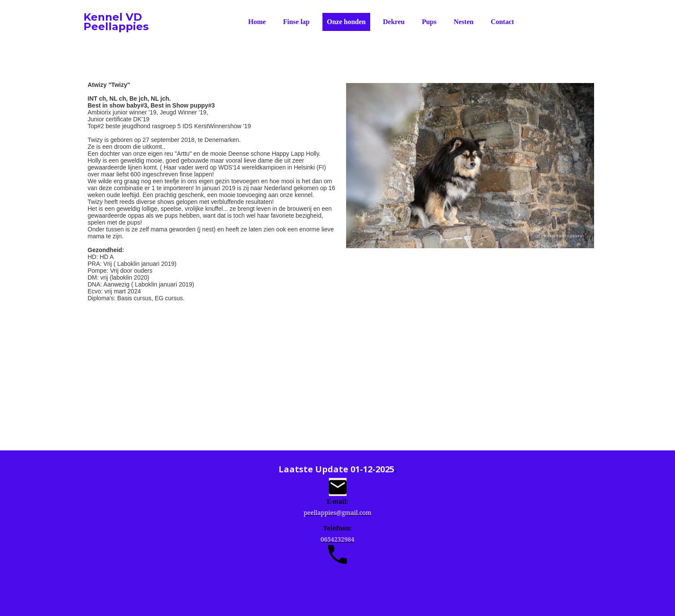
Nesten (464, 22)
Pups (429, 22)
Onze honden (346, 22)
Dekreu (394, 22)
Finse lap (296, 22)
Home (257, 22)
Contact (502, 22)
